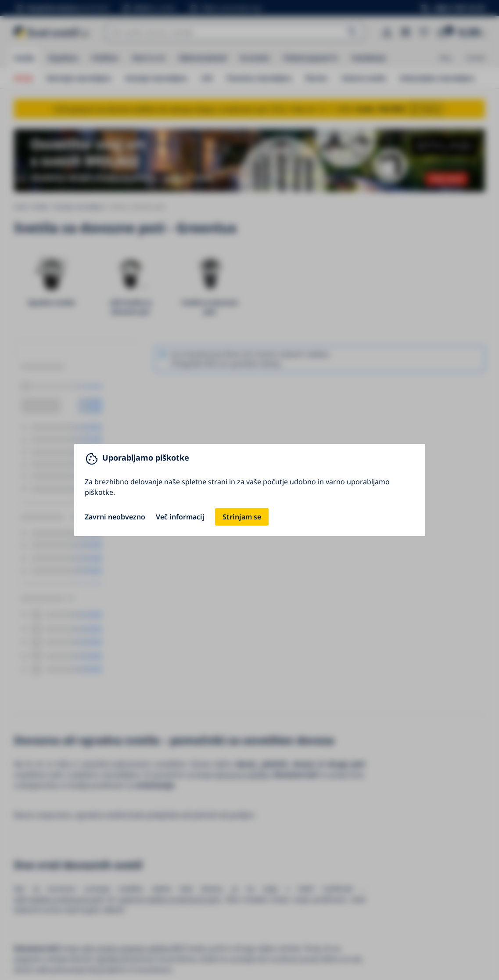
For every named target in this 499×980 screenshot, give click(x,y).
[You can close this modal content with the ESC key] (250, 490)
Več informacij (180, 517)
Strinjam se (242, 517)
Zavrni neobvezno (115, 517)
